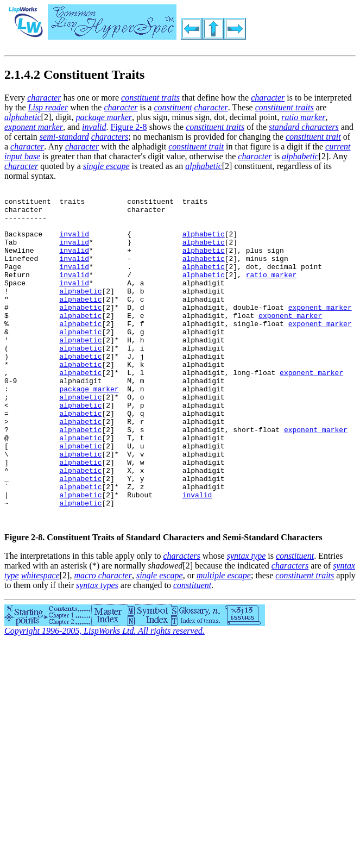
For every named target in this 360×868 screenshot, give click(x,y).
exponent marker (320, 332)
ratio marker (271, 292)
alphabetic (204, 243)
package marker (89, 429)
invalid (74, 243)
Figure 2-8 (129, 127)
